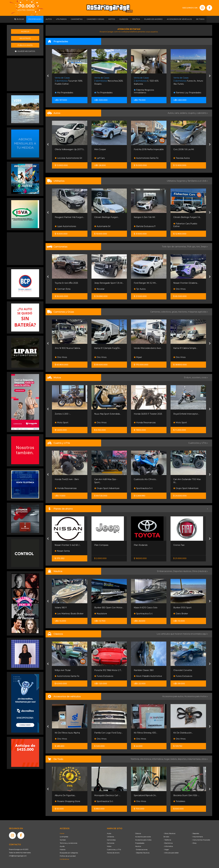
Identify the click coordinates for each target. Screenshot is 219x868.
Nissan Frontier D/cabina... (186, 283)
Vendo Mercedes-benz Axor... (148, 348)
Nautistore (101, 614)
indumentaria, (194, 759)
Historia (63, 850)
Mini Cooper (100, 149)
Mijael (138, 357)
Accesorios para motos (195, 696)
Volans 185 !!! (61, 608)
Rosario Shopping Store (67, 801)
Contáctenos (64, 859)
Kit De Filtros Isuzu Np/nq (67, 733)
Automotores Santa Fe (146, 158)
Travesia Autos (181, 158)
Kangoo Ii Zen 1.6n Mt (144, 217)
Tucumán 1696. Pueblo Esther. (69, 81)
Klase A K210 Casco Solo (146, 608)
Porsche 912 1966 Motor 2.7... (108, 670)
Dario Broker (181, 614)
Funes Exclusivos (104, 676)
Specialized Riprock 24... (145, 795)
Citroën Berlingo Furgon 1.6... (187, 217)
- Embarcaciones (141, 850)
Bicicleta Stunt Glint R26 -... (186, 795)
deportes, (183, 759)
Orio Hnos (179, 289)
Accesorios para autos (143, 837)
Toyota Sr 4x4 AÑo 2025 (66, 283)
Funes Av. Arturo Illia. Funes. (188, 81)
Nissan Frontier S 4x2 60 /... (68, 545)
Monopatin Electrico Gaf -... (107, 795)
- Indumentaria (197, 837)
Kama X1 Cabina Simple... (185, 348)
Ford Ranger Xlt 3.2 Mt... (145, 283)
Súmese (63, 840)
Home (62, 833)
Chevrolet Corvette (183, 670)
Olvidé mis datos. (25, 51)
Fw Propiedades (103, 93)
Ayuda (62, 846)
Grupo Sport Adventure (107, 488)
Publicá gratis (25, 45)
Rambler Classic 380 (144, 670)
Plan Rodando (141, 545)
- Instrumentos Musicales (201, 840)
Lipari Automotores (65, 226)
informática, (158, 759)
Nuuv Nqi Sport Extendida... (108, 414)
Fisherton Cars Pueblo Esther (185, 225)
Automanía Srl (102, 226)
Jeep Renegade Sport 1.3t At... (109, 283)
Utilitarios (110, 837)
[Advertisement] (25, 74)
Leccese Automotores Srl (68, 158)
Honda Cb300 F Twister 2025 (148, 414)
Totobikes (179, 801)
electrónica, (146, 759)
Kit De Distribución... (183, 733)
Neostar (99, 289)
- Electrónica (168, 843)
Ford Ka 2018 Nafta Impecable (149, 149)
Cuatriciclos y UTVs (114, 850)
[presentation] (48, 76)
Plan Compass (101, 545)
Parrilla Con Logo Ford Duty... (108, 733)
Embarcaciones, (165, 571)
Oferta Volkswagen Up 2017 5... (70, 149)
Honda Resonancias (145, 423)
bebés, (174, 759)
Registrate (25, 38)
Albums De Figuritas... (65, 795)
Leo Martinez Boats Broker (69, 614)
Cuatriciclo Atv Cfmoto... (145, 479)
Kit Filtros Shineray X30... (146, 733)
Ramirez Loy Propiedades (187, 93)
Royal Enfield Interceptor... (186, 414)
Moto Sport (62, 423)
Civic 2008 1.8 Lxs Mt (184, 149)
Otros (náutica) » (200, 571)
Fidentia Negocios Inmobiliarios (144, 91)
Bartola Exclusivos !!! (145, 226)
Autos (109, 833)
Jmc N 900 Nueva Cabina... (68, 348)
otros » (205, 759)
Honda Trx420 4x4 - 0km (67, 479)
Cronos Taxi (179, 545)
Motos (109, 846)
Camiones (111, 843)
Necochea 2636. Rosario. (109, 81)
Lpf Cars (99, 158)
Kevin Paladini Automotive (148, 676)
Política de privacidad (68, 856)
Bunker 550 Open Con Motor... (109, 608)
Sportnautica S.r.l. (143, 488)
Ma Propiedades (64, 93)
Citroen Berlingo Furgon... (107, 217)
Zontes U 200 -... (63, 414)
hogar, (167, 759)
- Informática (168, 846)
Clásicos (138, 833)
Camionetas (111, 840)
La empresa (64, 837)
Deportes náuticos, (183, 571)
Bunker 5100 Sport (182, 608)
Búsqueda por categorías (69, 853)
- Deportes (195, 833)
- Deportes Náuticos (142, 853)
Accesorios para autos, (173, 696)
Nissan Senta (62, 551)
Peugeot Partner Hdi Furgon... (70, 217)
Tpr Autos (140, 289)
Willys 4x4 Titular (63, 670)
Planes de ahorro (113, 853)
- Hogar (166, 850)
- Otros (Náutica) (169, 833)
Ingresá (25, 31)
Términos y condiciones (69, 843)
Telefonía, (135, 759)
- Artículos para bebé (171, 853)
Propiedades (140, 843)
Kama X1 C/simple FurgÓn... (108, 348)
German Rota (63, 289)
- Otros (194, 843)
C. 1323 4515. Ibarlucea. (146, 81)
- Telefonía (167, 840)
